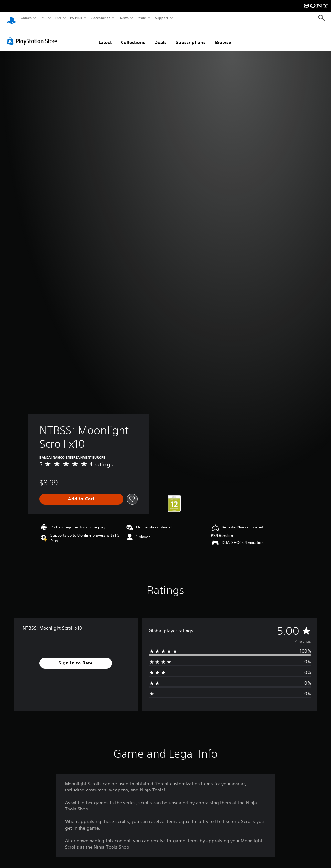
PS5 (43, 18)
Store (142, 18)
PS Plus (76, 18)
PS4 (58, 18)
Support (161, 18)
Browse (223, 37)
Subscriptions (191, 37)
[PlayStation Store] (34, 35)
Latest (105, 37)
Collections (133, 37)
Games (26, 18)
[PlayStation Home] (11, 18)
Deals (160, 37)
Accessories (101, 18)
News (124, 18)
